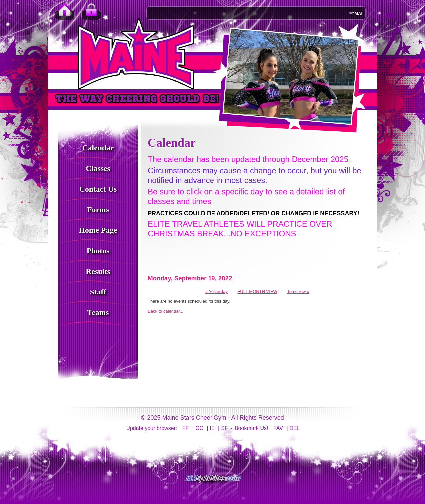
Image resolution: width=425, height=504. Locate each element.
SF (224, 428)
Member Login (91, 13)
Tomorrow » (298, 291)
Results (98, 271)
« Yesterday (216, 291)
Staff (98, 292)
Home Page (98, 230)
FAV (278, 428)
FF (186, 428)
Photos (98, 251)
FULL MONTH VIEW (257, 291)
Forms (98, 210)
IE (212, 428)
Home (65, 13)
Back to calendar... (166, 311)
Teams (98, 312)
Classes (98, 168)
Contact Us (98, 189)
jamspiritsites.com (212, 479)
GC (199, 428)
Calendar (98, 148)
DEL (295, 428)
